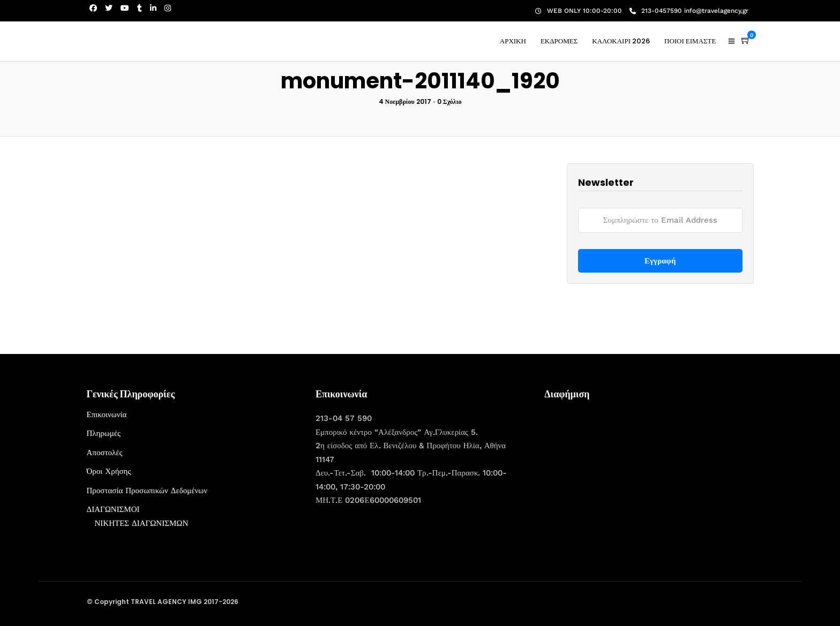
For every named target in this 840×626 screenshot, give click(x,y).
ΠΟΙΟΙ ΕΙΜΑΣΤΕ (690, 41)
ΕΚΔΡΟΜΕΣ (559, 41)
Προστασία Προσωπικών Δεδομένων (147, 491)
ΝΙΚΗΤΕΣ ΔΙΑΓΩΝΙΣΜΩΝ (142, 523)
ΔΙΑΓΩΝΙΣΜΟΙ (113, 509)
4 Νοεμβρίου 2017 (405, 101)
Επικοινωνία (107, 414)
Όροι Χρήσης (109, 471)
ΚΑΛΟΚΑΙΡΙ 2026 (621, 41)
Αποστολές (105, 452)
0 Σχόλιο (449, 101)
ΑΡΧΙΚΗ (513, 41)
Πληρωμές (104, 433)
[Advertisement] (625, 475)
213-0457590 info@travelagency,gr (689, 11)
